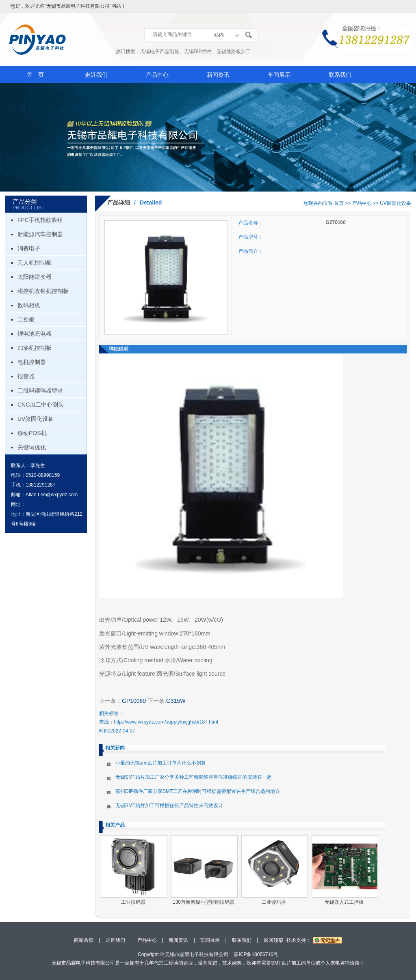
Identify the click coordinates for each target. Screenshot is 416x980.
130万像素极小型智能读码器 (204, 902)
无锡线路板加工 (234, 52)
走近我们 (96, 75)
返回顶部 (273, 940)
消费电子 (29, 248)
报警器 (26, 376)
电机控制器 (32, 362)
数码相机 (29, 305)
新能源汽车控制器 (40, 234)
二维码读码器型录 (40, 390)
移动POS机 (32, 433)
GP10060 (134, 701)
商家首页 (84, 940)
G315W (176, 701)
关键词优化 (32, 447)
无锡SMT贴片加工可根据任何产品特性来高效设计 (169, 806)
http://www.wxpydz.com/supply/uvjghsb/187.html (166, 722)
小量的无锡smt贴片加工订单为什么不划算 (161, 763)
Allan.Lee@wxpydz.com (52, 495)
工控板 (26, 319)
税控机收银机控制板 (43, 291)
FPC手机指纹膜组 (40, 220)
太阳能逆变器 (35, 277)
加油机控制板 (35, 348)
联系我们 (340, 75)
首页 (339, 203)
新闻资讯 (218, 75)
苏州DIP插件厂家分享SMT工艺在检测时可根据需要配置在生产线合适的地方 (198, 791)
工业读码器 (133, 902)
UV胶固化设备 (36, 419)
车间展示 (279, 75)
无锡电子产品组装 (160, 52)
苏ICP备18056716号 (256, 954)
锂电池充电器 (35, 334)
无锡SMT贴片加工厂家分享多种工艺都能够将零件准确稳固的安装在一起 (194, 777)
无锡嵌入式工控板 (344, 902)
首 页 (35, 75)
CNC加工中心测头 (41, 405)
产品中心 (157, 75)
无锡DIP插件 (198, 52)
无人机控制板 (35, 263)
